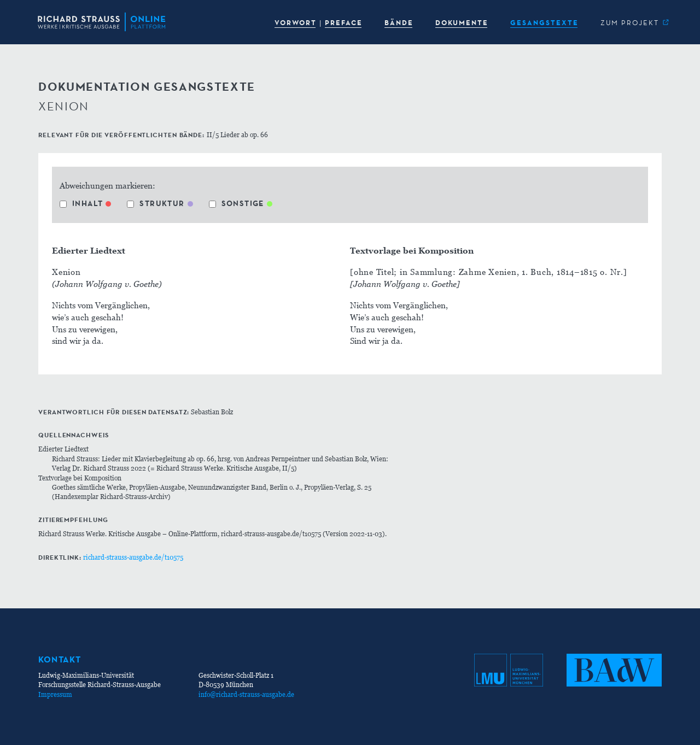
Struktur (156, 203)
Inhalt (81, 203)
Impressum (55, 694)
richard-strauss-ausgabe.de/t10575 (133, 557)
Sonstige (237, 203)
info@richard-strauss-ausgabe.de (246, 694)
